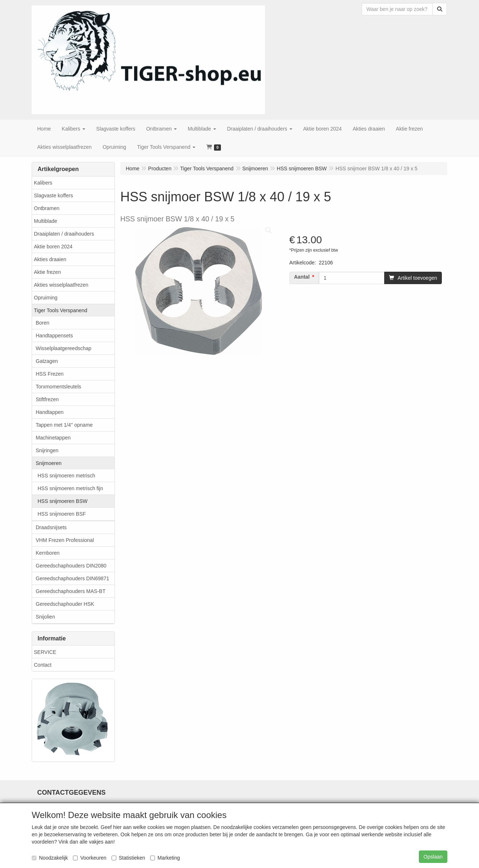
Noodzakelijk (50, 858)
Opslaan (433, 857)
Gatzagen (47, 361)
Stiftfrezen (47, 399)
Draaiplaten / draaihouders (64, 234)
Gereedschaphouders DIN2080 (71, 566)
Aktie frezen (47, 272)
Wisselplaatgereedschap (64, 348)
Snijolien (45, 617)
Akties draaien (50, 259)
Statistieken (128, 858)
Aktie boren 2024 (53, 247)
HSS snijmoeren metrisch (66, 476)
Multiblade (46, 221)
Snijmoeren (49, 463)
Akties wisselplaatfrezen (61, 285)
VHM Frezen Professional (65, 540)
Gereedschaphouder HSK (65, 604)
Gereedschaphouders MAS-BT (71, 591)
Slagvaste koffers (53, 195)
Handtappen (50, 412)
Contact (43, 665)
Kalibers (43, 183)
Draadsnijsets (51, 527)
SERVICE (45, 652)
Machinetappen (53, 438)
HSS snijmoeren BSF (62, 514)
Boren (42, 323)
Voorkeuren (90, 858)
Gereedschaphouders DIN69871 (73, 578)
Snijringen (47, 450)
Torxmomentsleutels (59, 387)
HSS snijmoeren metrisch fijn (70, 488)
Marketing (165, 858)
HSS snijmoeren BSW (63, 501)
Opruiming (46, 298)
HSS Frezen (50, 374)
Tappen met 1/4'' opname (64, 425)
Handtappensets (54, 336)
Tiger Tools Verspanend (61, 310)
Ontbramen (47, 208)
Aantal (302, 277)
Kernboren (48, 553)
